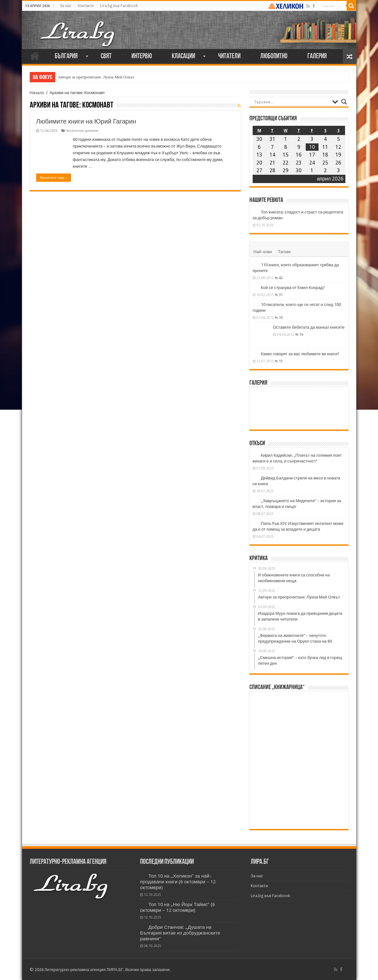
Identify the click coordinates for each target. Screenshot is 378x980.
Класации (183, 56)
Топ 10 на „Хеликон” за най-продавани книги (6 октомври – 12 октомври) (178, 882)
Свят (106, 56)
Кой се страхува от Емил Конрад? (293, 288)
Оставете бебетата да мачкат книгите (309, 327)
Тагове (284, 252)
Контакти (86, 6)
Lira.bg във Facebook (119, 6)
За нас (66, 6)
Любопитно (274, 56)
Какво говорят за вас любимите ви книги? (300, 354)
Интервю (142, 56)
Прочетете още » (54, 178)
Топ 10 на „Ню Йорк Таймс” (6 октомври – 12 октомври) (177, 907)
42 (281, 278)
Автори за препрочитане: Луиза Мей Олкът (96, 77)
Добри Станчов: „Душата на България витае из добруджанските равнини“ (180, 933)
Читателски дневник (82, 131)
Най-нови (263, 252)
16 (301, 334)
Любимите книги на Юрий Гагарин (86, 121)
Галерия (317, 56)
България (66, 56)
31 (281, 295)
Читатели (229, 56)
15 (281, 361)
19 (281, 317)
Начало (35, 56)
